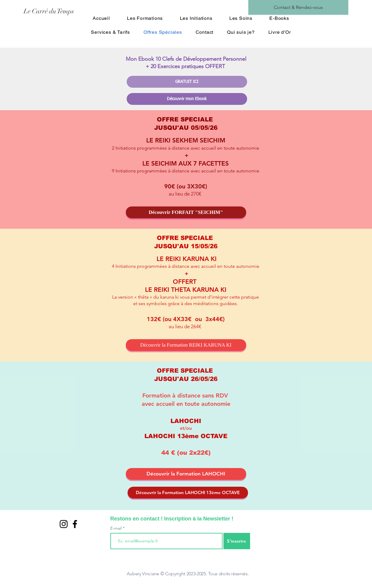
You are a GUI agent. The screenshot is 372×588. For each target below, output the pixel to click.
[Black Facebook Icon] (75, 524)
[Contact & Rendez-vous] (298, 7)
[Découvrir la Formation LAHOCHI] (186, 474)
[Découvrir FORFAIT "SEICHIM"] (186, 212)
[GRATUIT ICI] (187, 82)
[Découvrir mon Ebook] (187, 99)
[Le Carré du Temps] (76, 11)
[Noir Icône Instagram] (64, 524)
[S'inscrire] (237, 541)
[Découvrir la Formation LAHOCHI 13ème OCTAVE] (188, 493)
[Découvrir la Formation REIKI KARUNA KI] (186, 345)
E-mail (117, 528)
